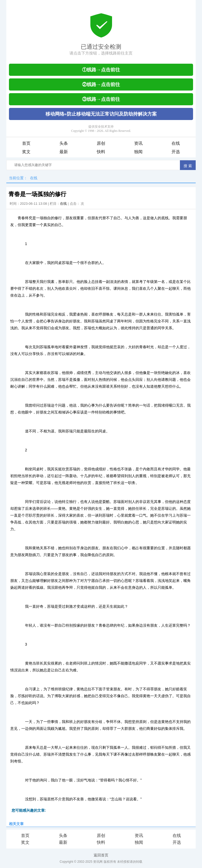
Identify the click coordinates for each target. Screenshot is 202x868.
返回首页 (101, 855)
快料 (101, 152)
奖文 (26, 152)
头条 (64, 143)
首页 (26, 143)
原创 (101, 143)
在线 (176, 143)
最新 (64, 152)
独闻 (138, 152)
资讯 (138, 143)
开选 (176, 152)
